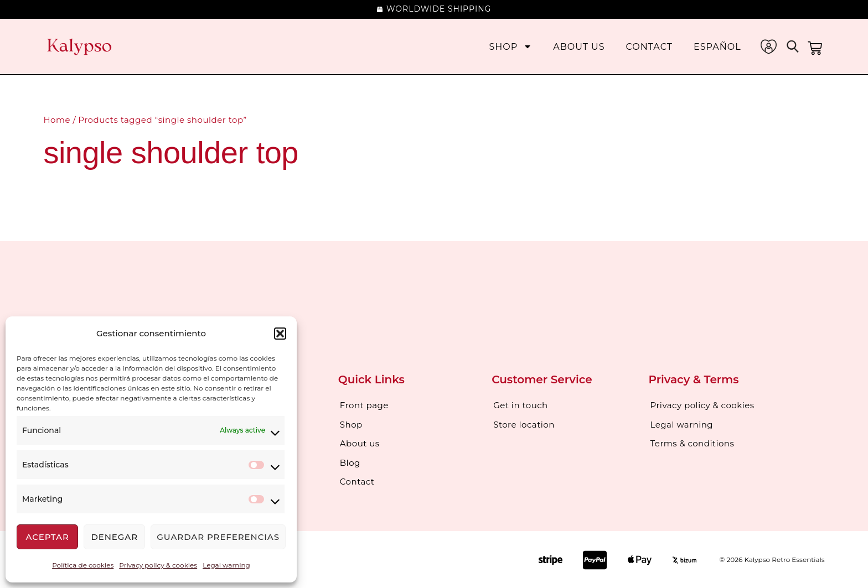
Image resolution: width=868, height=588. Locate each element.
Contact (649, 47)
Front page (364, 405)
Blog (350, 462)
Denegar (114, 537)
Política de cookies (83, 565)
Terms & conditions (693, 443)
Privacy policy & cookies (158, 565)
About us (579, 47)
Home (57, 120)
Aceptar (47, 537)
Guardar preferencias (218, 537)
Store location (524, 424)
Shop (510, 47)
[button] (280, 334)
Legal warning (226, 565)
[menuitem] (717, 47)
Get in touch (521, 405)
